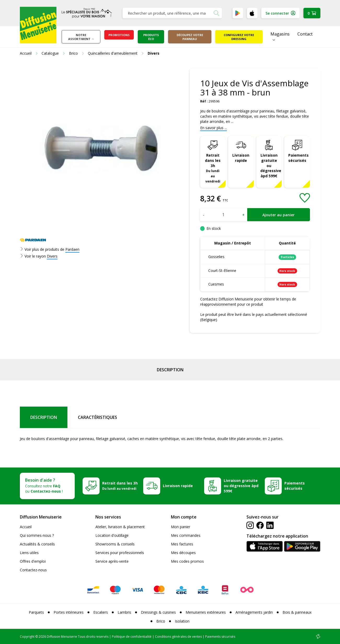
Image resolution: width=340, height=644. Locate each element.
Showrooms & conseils (115, 544)
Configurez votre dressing (239, 37)
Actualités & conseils (37, 544)
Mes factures (182, 544)
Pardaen (72, 249)
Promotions (119, 35)
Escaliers (101, 612)
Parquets (36, 612)
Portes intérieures (69, 612)
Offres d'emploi (33, 561)
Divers (52, 256)
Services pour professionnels (120, 553)
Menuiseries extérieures (206, 612)
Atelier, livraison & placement (120, 527)
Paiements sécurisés (298, 158)
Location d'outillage (112, 535)
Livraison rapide (241, 158)
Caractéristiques (97, 417)
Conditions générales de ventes (178, 637)
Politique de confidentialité (132, 637)
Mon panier (181, 527)
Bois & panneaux (297, 612)
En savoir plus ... (214, 128)
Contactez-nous (33, 570)
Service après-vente (112, 561)
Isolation (182, 621)
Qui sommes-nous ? (37, 535)
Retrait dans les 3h (213, 168)
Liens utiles (29, 553)
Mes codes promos (187, 561)
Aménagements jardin (254, 612)
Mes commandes (186, 535)
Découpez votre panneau (190, 37)
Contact (305, 34)
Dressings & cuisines (158, 612)
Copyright (27, 637)
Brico (161, 621)
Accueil (26, 527)
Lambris (124, 612)
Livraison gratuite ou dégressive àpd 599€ (271, 166)
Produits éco (151, 37)
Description (170, 370)
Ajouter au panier (278, 215)
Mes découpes (183, 553)
